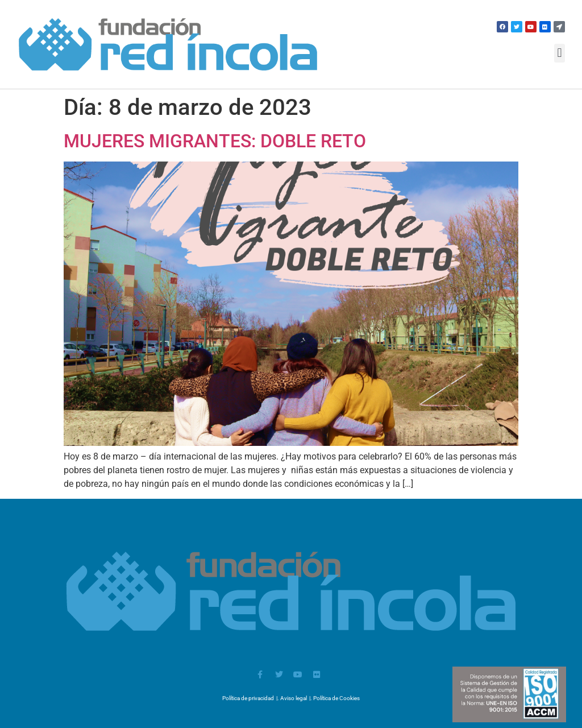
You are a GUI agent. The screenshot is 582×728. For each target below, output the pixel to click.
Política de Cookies (336, 698)
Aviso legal (294, 698)
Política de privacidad (248, 698)
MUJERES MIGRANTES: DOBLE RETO (215, 141)
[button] (560, 53)
